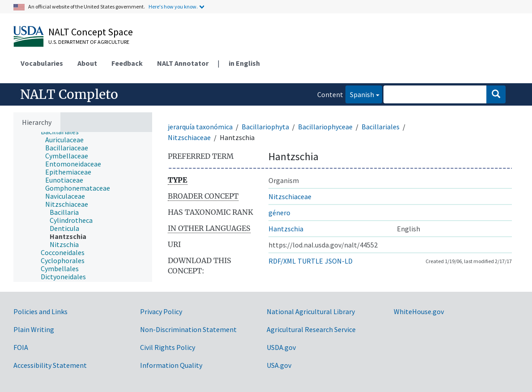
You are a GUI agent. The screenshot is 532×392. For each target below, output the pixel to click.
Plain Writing (34, 329)
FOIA (21, 347)
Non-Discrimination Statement (188, 329)
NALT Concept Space (91, 32)
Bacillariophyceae (325, 127)
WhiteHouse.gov (419, 311)
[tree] (83, 207)
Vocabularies (42, 63)
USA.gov (279, 365)
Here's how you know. (173, 6)
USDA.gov (281, 347)
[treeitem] (68, 140)
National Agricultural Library (311, 311)
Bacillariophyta (265, 127)
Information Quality (171, 365)
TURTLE (310, 261)
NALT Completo (69, 94)
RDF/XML (282, 261)
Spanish (360, 94)
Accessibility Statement (50, 365)
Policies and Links (40, 311)
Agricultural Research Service (311, 329)
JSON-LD (339, 261)
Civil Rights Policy (168, 347)
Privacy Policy (161, 311)
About (87, 63)
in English (244, 63)
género (279, 213)
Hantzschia (286, 229)
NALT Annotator (183, 63)
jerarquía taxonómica (200, 127)
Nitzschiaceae (189, 137)
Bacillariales (381, 127)
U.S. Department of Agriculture (89, 42)
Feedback (127, 63)
